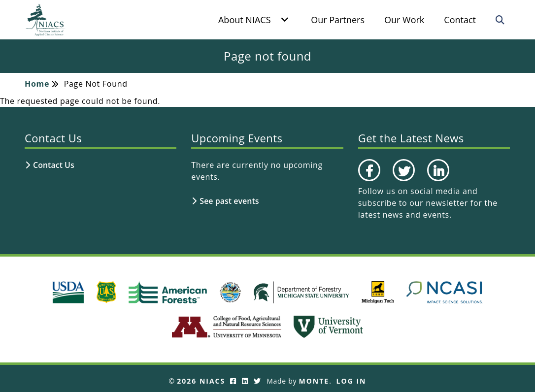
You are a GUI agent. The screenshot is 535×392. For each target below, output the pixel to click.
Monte (314, 381)
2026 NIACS (201, 381)
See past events (229, 201)
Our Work (404, 20)
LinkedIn (437, 181)
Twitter (402, 181)
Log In (351, 381)
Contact (460, 20)
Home (37, 84)
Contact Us (54, 165)
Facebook (369, 181)
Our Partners (338, 20)
